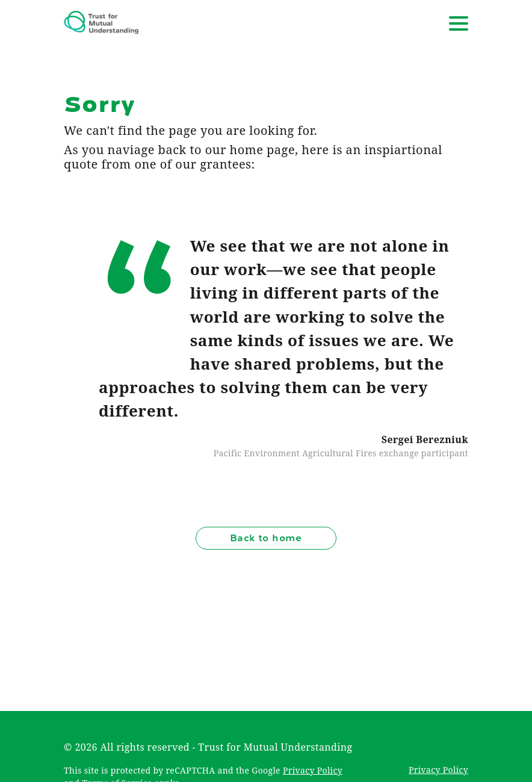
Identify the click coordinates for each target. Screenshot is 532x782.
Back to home (266, 538)
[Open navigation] (459, 23)
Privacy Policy (313, 770)
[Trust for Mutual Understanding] (101, 23)
